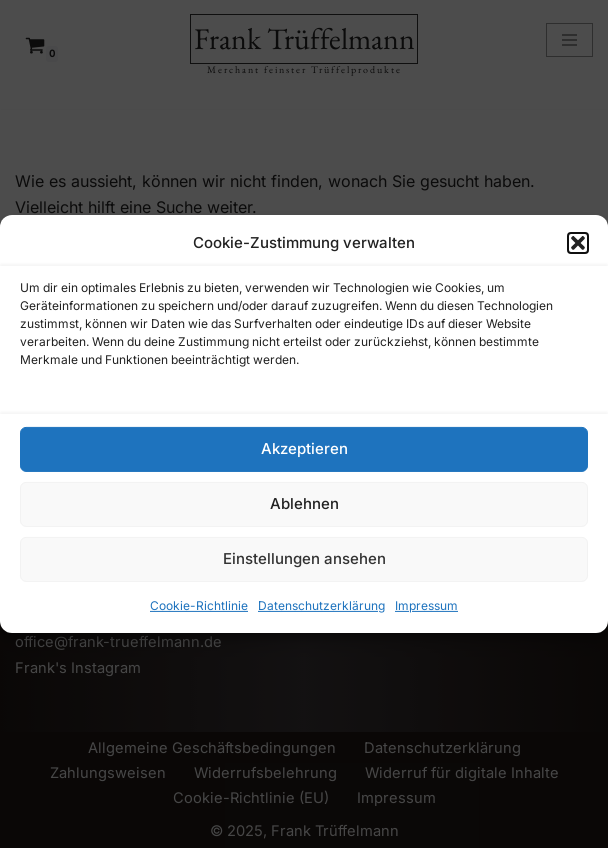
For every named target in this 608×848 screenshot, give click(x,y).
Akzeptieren (304, 448)
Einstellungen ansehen (304, 558)
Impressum (426, 605)
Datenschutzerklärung (321, 605)
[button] (578, 243)
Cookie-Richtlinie (199, 605)
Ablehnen (304, 503)
